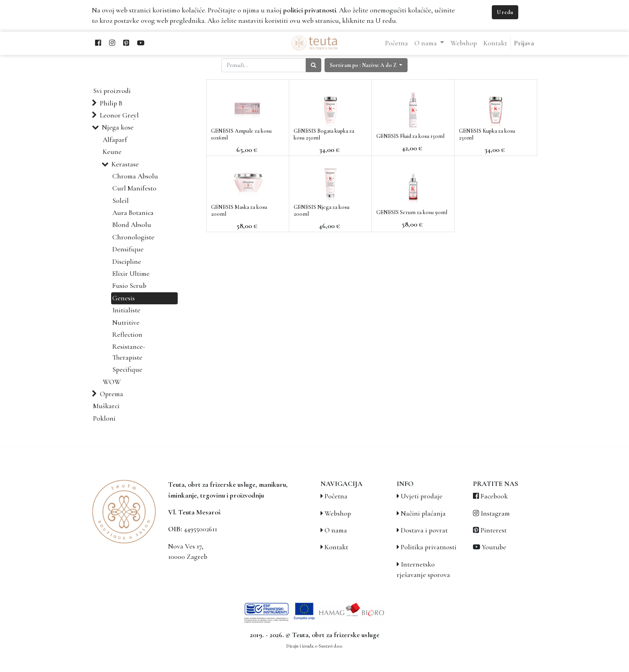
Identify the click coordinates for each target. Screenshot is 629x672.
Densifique (128, 249)
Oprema (112, 394)
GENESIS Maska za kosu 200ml (239, 211)
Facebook (494, 496)
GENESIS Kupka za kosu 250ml (487, 134)
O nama (336, 530)
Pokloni (104, 418)
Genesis (124, 298)
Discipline (127, 262)
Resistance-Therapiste (129, 352)
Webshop (338, 513)
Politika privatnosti (429, 547)
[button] (366, 65)
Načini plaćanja (423, 513)
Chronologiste (133, 237)
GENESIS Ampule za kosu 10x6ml (241, 134)
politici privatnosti (310, 10)
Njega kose (118, 127)
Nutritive (126, 323)
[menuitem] (397, 43)
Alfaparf (115, 140)
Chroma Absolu (135, 176)
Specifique (127, 369)
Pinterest (494, 530)
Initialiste (126, 310)
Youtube (494, 547)
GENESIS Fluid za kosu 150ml (410, 136)
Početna (336, 496)
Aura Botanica (133, 213)
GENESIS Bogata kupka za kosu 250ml (324, 134)
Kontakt (336, 547)
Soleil (121, 201)
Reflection (127, 335)
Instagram (495, 513)
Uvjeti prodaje (422, 496)
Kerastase (125, 164)
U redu (505, 12)
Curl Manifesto (134, 188)
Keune (112, 152)
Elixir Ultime (131, 274)
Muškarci (106, 406)
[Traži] (313, 65)
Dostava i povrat (424, 530)
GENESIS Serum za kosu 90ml (412, 212)
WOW (112, 382)
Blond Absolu (132, 225)
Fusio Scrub (129, 286)
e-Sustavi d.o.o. (329, 646)
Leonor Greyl (119, 115)
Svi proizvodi (112, 91)
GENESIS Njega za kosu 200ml (322, 211)
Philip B (111, 103)
